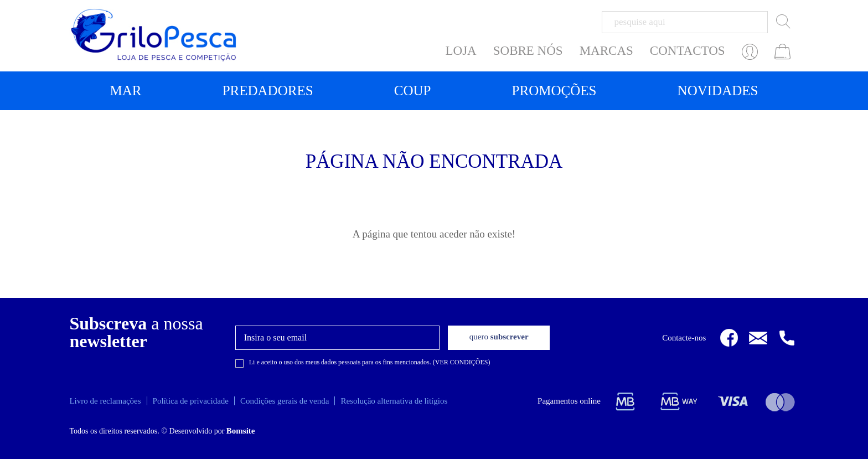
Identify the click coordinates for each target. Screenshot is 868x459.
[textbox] (685, 22)
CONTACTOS (688, 51)
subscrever (499, 337)
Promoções (554, 91)
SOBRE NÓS (528, 51)
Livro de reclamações (105, 401)
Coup (413, 91)
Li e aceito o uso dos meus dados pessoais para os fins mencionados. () (370, 362)
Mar (126, 91)
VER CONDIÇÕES (462, 362)
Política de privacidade (191, 401)
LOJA (461, 51)
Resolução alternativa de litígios (394, 401)
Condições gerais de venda (285, 401)
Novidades (718, 91)
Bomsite (241, 431)
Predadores (268, 91)
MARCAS (606, 51)
